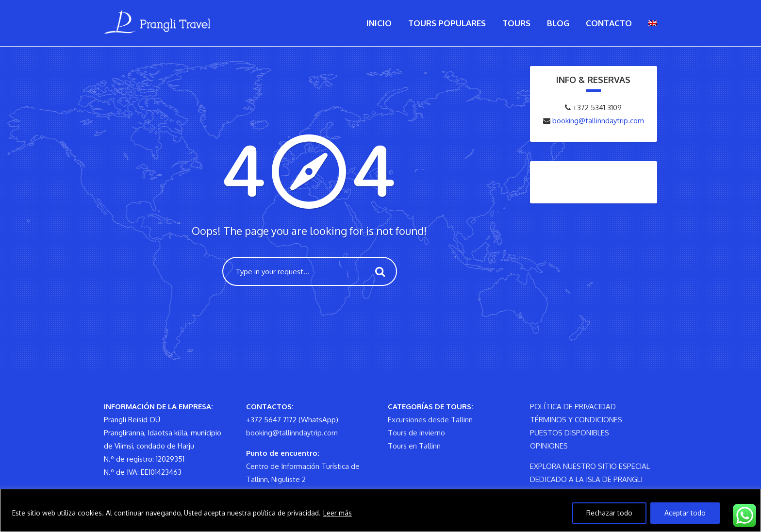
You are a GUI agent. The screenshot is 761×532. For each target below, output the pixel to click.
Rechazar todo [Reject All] (609, 513)
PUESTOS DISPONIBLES (570, 433)
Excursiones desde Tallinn (430, 420)
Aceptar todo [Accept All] (685, 513)
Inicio (379, 23)
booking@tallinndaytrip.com (597, 121)
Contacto (609, 23)
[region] (380, 510)
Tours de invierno (416, 433)
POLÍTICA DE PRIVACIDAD (573, 407)
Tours (516, 23)
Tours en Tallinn (414, 446)
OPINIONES (549, 446)
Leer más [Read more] (338, 513)
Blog (558, 23)
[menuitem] (653, 23)
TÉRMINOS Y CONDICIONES (576, 420)
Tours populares (447, 23)
